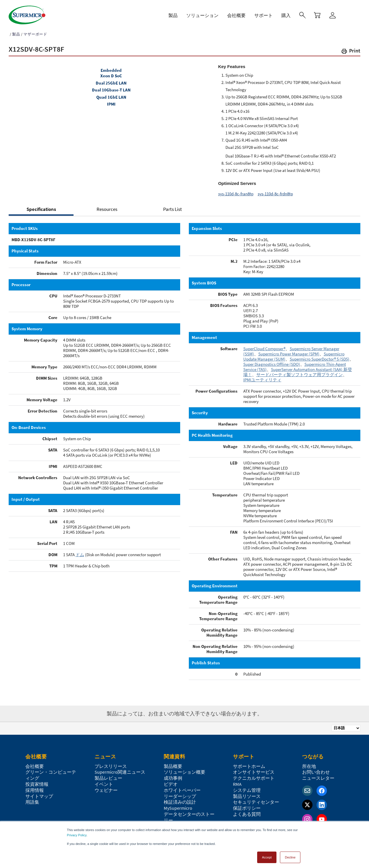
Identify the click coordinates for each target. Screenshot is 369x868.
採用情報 (35, 788)
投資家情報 (37, 781)
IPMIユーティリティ (262, 377)
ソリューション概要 (184, 769)
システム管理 (247, 788)
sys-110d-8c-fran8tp (236, 191)
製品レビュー (108, 775)
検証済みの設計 (180, 799)
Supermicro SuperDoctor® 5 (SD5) (320, 356)
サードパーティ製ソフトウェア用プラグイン (300, 372)
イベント (104, 781)
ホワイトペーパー (182, 788)
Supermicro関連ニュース (120, 769)
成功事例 (173, 775)
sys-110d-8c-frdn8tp (275, 191)
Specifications (41, 207)
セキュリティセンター (256, 799)
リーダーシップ (180, 794)
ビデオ (171, 781)
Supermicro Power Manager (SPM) (289, 351)
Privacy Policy (77, 833)
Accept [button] (267, 855)
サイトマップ (39, 794)
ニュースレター (318, 775)
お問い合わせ (316, 769)
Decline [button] (290, 855)
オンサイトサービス (254, 769)
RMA (237, 781)
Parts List (173, 207)
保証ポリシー (247, 805)
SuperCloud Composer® (264, 346)
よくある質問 (247, 811)
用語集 (32, 799)
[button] (351, 49)
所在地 (309, 764)
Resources (107, 207)
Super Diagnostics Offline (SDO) (272, 362)
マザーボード (35, 32)
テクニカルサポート (254, 775)
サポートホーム (249, 764)
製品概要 (173, 764)
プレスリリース (111, 764)
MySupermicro (178, 805)
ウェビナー (106, 788)
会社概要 (35, 764)
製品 (16, 32)
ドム (80, 552)
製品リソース (247, 794)
